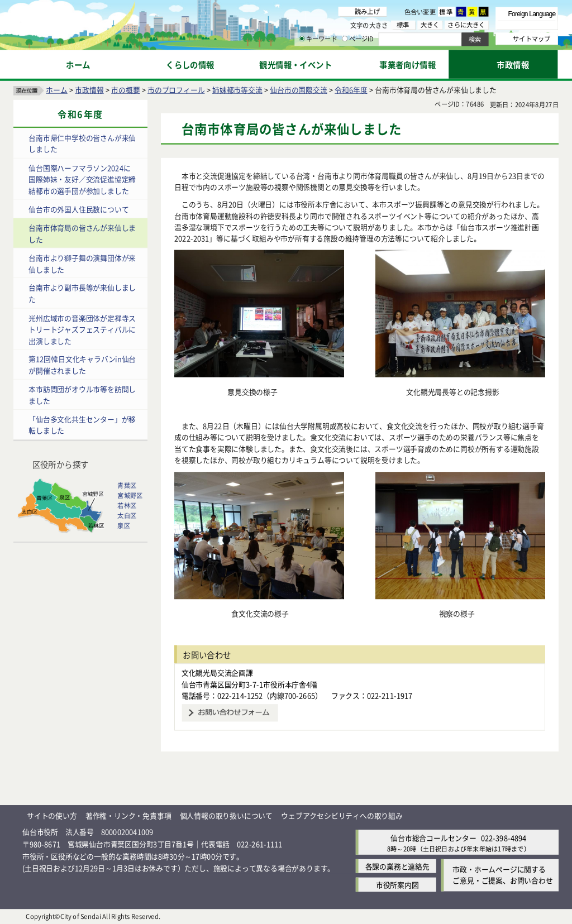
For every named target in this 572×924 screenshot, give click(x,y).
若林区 (127, 505)
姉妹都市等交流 (237, 90)
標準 (446, 12)
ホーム (56, 90)
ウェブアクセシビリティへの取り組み (342, 816)
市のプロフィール (176, 90)
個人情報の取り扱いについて (226, 816)
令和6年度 (351, 90)
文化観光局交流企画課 (217, 672)
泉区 (123, 525)
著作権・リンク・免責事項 (128, 816)
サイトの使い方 (52, 816)
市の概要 (125, 90)
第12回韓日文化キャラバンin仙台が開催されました (82, 365)
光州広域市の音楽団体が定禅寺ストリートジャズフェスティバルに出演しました (82, 329)
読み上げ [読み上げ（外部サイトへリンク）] (367, 11)
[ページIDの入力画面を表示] (345, 39)
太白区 (127, 515)
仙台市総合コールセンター (433, 838)
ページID (358, 39)
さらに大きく (466, 25)
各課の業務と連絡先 (397, 866)
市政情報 (89, 90)
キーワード (318, 39)
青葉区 (127, 485)
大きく (430, 25)
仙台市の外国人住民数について (78, 209)
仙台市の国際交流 (298, 90)
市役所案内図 (397, 885)
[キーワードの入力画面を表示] (302, 39)
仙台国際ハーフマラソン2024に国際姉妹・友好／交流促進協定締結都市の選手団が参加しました (82, 179)
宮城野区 (130, 495)
